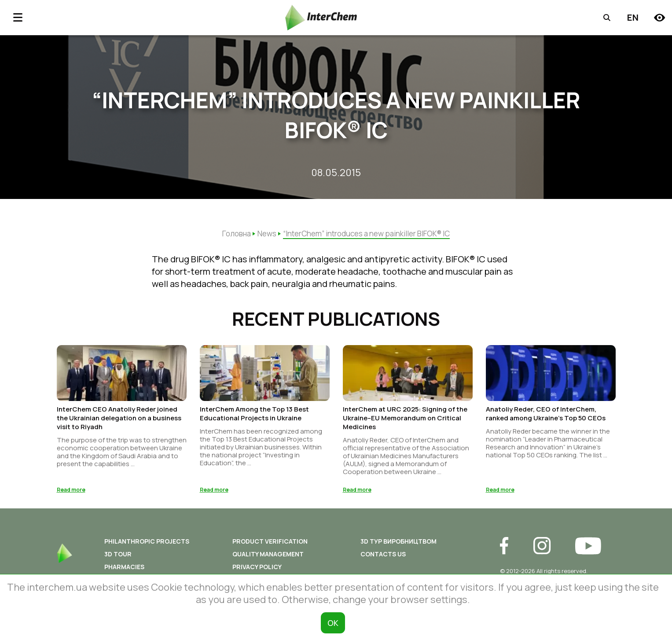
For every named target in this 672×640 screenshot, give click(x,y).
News (267, 234)
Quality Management (268, 557)
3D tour (118, 557)
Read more (71, 492)
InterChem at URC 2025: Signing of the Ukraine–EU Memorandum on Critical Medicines (405, 421)
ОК (333, 623)
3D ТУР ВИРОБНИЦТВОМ (398, 544)
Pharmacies (124, 569)
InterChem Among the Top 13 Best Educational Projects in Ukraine (254, 416)
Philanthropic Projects (147, 544)
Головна (237, 234)
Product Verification (270, 544)
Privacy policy (257, 569)
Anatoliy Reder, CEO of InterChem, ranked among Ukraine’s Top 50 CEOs (546, 416)
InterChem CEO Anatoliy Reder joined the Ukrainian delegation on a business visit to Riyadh (119, 421)
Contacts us (383, 557)
